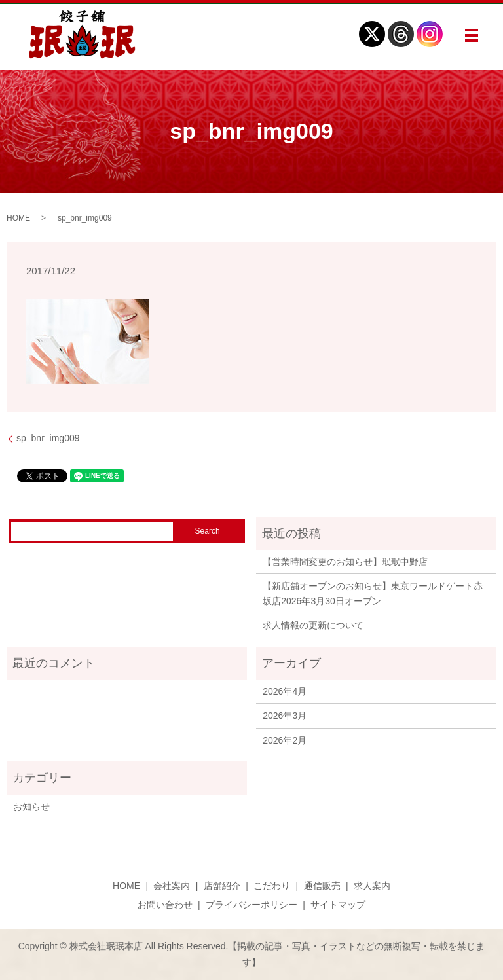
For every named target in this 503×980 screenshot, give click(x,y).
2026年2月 (285, 740)
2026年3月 (285, 716)
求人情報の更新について (313, 625)
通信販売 (322, 886)
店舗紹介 (222, 886)
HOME (18, 218)
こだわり (272, 886)
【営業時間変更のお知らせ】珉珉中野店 (345, 562)
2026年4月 (285, 691)
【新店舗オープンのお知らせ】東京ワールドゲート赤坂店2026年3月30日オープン (373, 593)
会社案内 (172, 886)
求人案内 (372, 886)
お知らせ (31, 807)
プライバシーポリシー (251, 905)
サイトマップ (338, 905)
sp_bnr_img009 (48, 438)
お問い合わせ (165, 905)
